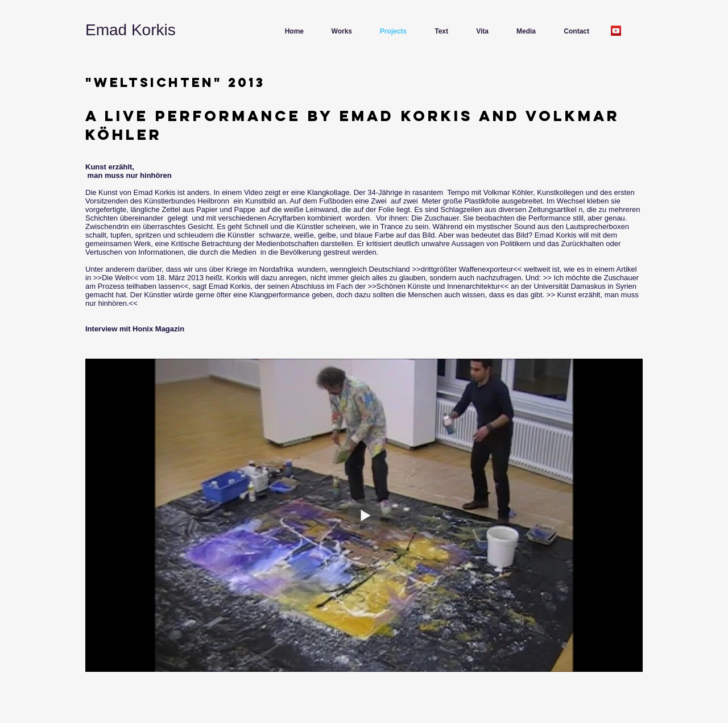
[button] (338, 31)
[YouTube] (616, 31)
